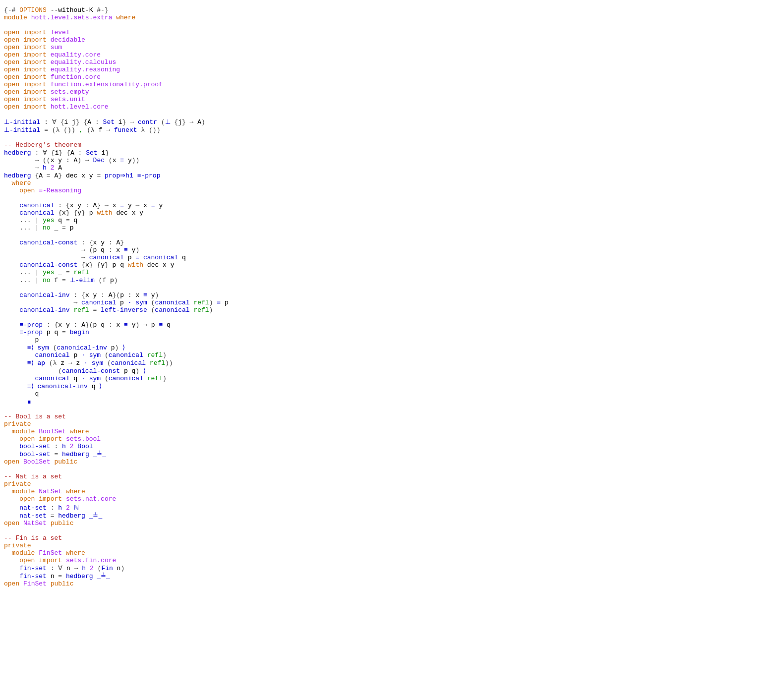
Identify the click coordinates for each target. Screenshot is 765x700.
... (25, 261)
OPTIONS (33, 11)
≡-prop (151, 207)
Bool (85, 528)
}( (117, 350)
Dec (99, 189)
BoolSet (52, 511)
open (12, 38)
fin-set (33, 671)
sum (56, 56)
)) (136, 189)
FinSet (50, 653)
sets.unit (68, 118)
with (104, 252)
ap (43, 430)
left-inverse (124, 368)
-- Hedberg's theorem (43, 172)
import (35, 38)
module (16, 20)
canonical (37, 243)
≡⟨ (31, 412)
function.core (76, 91)
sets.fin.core (91, 662)
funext (124, 154)
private (18, 502)
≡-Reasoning (60, 225)
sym (141, 359)
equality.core (76, 64)
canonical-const (48, 288)
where (126, 20)
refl (82, 323)
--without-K (72, 11)
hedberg (18, 180)
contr (145, 145)
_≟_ (98, 537)
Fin (106, 671)
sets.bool (83, 520)
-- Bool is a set (35, 493)
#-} (102, 11)
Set (106, 145)
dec (72, 207)
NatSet (50, 582)
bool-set (35, 528)
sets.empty (70, 109)
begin (80, 395)
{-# (10, 11)
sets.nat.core (91, 591)
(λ (55, 154)
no (47, 270)
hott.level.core (80, 127)
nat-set (33, 600)
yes (48, 261)
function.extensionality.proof (107, 100)
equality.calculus (84, 73)
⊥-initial (21, 145)
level (60, 38)
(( (47, 189)
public (66, 546)
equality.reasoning (85, 82)
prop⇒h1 (120, 207)
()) (68, 154)
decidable (68, 47)
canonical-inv (44, 350)
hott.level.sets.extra (72, 20)
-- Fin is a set (33, 636)
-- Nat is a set (33, 564)
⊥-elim (82, 332)
